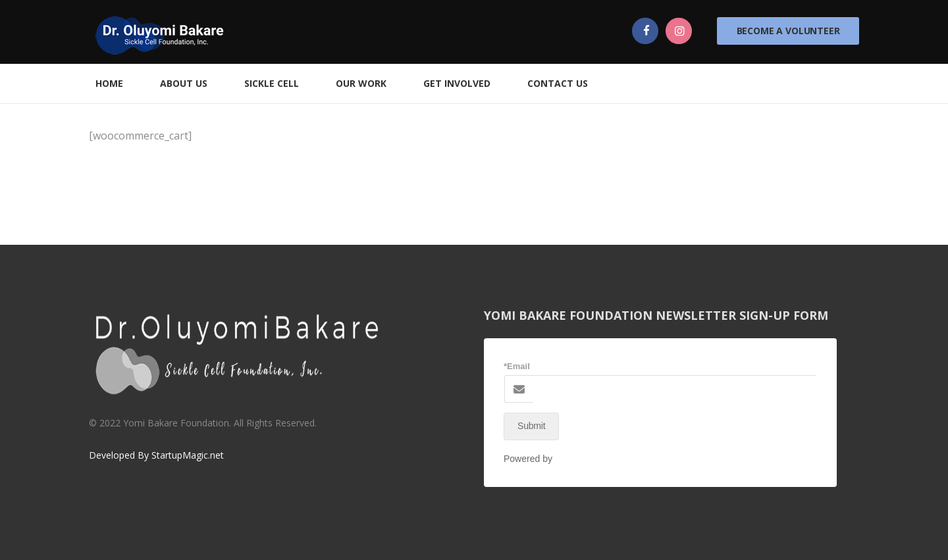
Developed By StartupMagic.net (156, 455)
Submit (531, 426)
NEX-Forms (579, 459)
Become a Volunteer (788, 31)
